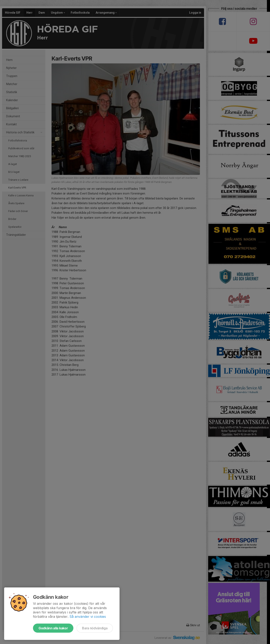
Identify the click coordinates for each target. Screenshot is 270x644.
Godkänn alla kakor (53, 628)
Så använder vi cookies (88, 617)
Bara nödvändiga (95, 628)
